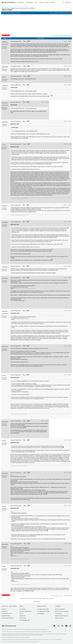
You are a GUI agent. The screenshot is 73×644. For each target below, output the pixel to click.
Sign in (68, 2)
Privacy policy (59, 614)
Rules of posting (59, 618)
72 (70, 13)
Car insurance (41, 614)
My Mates (19, 13)
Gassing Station (14, 8)
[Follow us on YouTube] (66, 626)
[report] (70, 41)
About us (4, 609)
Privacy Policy (31, 629)
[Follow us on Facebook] (54, 626)
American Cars (24, 8)
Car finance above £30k (43, 611)
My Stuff (56, 13)
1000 (68, 36)
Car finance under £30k (43, 609)
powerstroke (5, 86)
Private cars (22, 616)
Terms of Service (40, 629)
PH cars (21, 614)
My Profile (5, 13)
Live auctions (23, 609)
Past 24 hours (23, 618)
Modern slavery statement (62, 616)
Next (71, 36)
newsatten (5, 222)
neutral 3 (4, 206)
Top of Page (38, 599)
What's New (62, 13)
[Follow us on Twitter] (58, 626)
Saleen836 (5, 67)
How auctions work (6, 614)
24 (69, 13)
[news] (65, 41)
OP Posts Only (54, 36)
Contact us (4, 611)
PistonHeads (5, 8)
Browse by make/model (25, 611)
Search (51, 13)
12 (67, 13)
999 (65, 36)
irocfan (4, 77)
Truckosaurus (6, 267)
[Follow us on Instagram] (62, 626)
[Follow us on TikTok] (70, 626)
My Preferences (12, 13)
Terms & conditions (60, 609)
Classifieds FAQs (6, 616)
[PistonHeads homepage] (8, 2)
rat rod (4, 145)
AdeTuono (5, 42)
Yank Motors (32, 8)
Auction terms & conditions (62, 611)
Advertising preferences (8, 618)
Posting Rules (37, 601)
